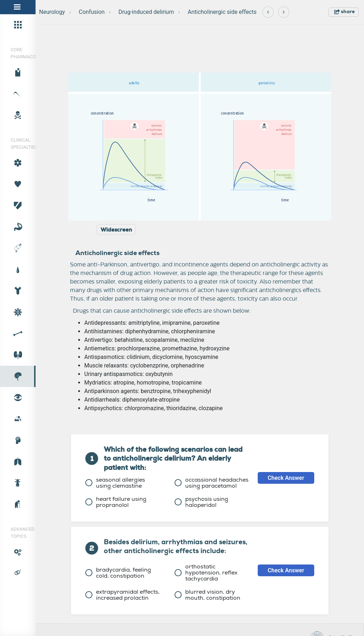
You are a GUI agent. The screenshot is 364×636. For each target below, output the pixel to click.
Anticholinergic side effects (222, 12)
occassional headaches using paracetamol (212, 483)
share (344, 11)
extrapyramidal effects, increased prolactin (122, 595)
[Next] (284, 12)
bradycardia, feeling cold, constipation (118, 573)
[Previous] (268, 12)
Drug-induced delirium (146, 12)
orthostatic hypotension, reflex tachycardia (206, 573)
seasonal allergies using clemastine (115, 483)
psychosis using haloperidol (201, 502)
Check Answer (286, 478)
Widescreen (116, 230)
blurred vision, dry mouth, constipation (207, 595)
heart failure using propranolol (116, 502)
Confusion (92, 12)
